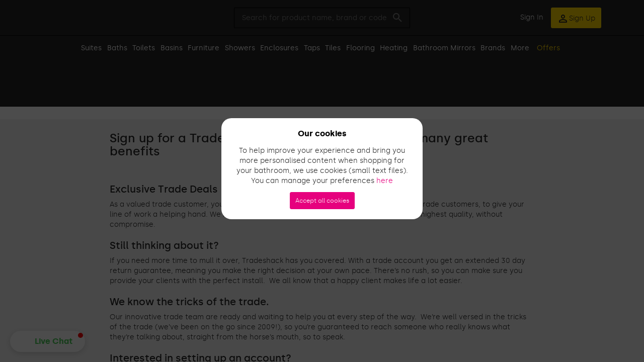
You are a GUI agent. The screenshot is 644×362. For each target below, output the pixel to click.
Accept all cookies (322, 201)
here (385, 181)
